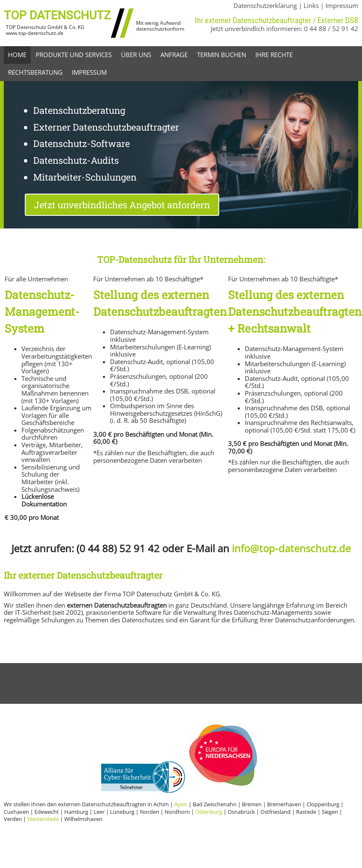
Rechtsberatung (35, 72)
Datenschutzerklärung (265, 5)
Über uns (136, 55)
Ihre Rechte (274, 55)
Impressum (342, 5)
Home (17, 55)
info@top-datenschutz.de (291, 548)
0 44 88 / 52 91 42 (331, 29)
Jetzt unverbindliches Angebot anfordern (122, 205)
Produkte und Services (74, 55)
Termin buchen (222, 55)
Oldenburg (209, 812)
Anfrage (174, 55)
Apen (181, 804)
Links (311, 5)
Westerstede (43, 819)
